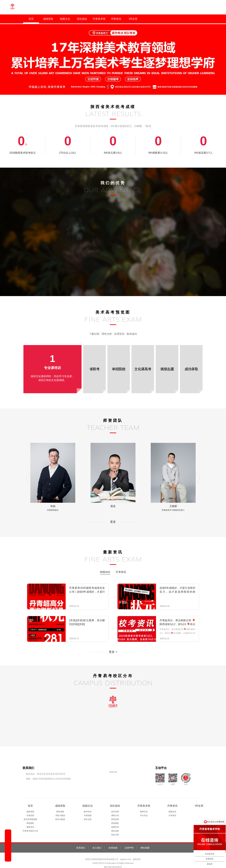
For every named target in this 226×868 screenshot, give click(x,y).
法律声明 (129, 841)
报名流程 (115, 824)
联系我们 (81, 841)
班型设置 (115, 813)
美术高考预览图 (30, 813)
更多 (113, 515)
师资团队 (30, 817)
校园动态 (105, 566)
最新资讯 (30, 821)
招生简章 (115, 805)
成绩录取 (48, 19)
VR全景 (133, 19)
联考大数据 (60, 813)
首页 (31, 19)
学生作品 (144, 809)
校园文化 (65, 19)
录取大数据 (60, 809)
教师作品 (144, 805)
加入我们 (97, 841)
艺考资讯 (121, 566)
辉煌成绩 (60, 805)
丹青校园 (88, 809)
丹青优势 (30, 809)
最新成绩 (30, 805)
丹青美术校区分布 (30, 824)
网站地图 (145, 841)
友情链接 (113, 841)
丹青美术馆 (99, 19)
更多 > (113, 645)
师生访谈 (88, 813)
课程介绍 (115, 809)
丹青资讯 (116, 19)
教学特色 (88, 805)
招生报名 (82, 19)
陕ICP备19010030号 (113, 861)
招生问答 (115, 828)
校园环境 (115, 821)
